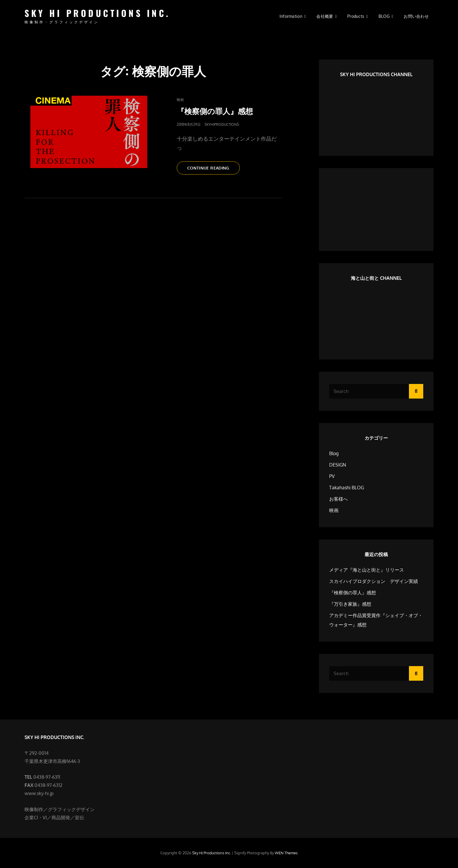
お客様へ (339, 499)
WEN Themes (286, 853)
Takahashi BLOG (347, 488)
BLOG (384, 16)
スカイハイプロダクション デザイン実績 (374, 581)
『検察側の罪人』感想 (215, 111)
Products (356, 16)
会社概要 (325, 16)
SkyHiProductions (222, 124)
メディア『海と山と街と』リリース (367, 570)
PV (332, 476)
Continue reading (212, 170)
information (291, 16)
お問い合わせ (416, 16)
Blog (334, 453)
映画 (180, 100)
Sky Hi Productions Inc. (97, 13)
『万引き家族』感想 (350, 604)
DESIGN (338, 465)
